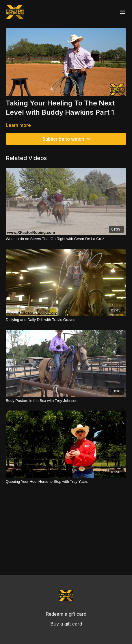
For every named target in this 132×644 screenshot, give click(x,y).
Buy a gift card (66, 624)
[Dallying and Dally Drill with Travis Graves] (66, 320)
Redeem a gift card (66, 614)
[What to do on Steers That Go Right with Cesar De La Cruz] (66, 239)
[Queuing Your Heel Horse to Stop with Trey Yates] (66, 482)
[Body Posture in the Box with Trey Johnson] (66, 401)
